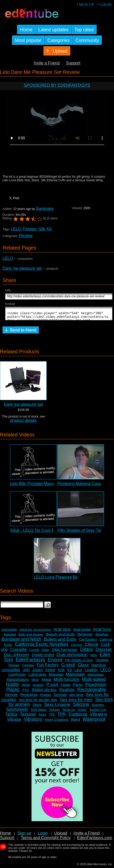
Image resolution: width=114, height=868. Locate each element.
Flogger (30, 229)
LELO (16, 229)
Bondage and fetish (21, 641)
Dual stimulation (72, 657)
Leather (91, 672)
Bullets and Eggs (60, 642)
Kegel (50, 672)
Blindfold (102, 637)
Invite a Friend (46, 63)
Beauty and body (61, 636)
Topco (42, 717)
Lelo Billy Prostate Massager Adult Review (48, 486)
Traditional (78, 717)
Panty (78, 687)
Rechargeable (92, 692)
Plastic (13, 692)
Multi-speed (94, 682)
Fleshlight (102, 662)
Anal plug (62, 632)
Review (26, 236)
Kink (61, 672)
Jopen (38, 672)
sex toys (76, 697)
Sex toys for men (76, 702)
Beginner (85, 636)
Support (73, 63)
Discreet (103, 652)
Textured (28, 717)
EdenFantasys (30, 662)
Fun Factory (48, 667)
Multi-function (66, 682)
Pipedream (96, 687)
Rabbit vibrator (44, 692)
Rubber (46, 697)
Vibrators (33, 722)
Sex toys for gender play (38, 702)
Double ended (43, 657)
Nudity (12, 687)
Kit (49, 229)
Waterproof (94, 722)
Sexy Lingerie (57, 707)
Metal (46, 682)
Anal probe (82, 632)
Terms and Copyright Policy (46, 840)
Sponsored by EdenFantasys (57, 85)
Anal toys (102, 632)
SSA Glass (38, 712)
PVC (26, 692)
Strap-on (69, 712)
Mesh (35, 682)
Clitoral (91, 647)
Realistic (67, 692)
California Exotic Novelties (42, 647)
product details (23, 423)
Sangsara (45, 208)
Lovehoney (17, 677)
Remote (11, 697)
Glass (83, 667)
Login (105, 5)
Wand (75, 722)
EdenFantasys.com (95, 840)
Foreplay (28, 668)
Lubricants (37, 677)
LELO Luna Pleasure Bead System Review (73, 579)
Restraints (29, 697)
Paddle (65, 687)
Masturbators (18, 682)
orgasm (38, 687)
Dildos (87, 652)
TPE (52, 717)
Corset (34, 652)
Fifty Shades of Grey (79, 662)
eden (94, 657)
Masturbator (96, 677)
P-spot (52, 687)
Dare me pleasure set (22, 268)
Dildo (46, 652)
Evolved (55, 662)
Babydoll (10, 637)
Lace (78, 672)
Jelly (26, 672)
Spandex (98, 707)
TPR (61, 717)
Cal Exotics (88, 642)
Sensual (60, 697)
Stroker (82, 712)
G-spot (68, 667)
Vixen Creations (57, 722)
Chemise (76, 647)
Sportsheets (17, 712)
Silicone (81, 707)
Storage (55, 712)
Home (6, 835)
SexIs (37, 707)
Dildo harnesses (65, 652)
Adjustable (9, 632)
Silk (42, 229)
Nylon (26, 687)
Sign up (86, 5)
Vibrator (14, 722)
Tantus (11, 717)
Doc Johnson (16, 657)
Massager (75, 677)
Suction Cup (98, 712)
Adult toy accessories (35, 632)
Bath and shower (31, 637)
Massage (56, 677)
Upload (61, 835)
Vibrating (99, 717)
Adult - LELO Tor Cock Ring (35, 533)
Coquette (19, 652)
